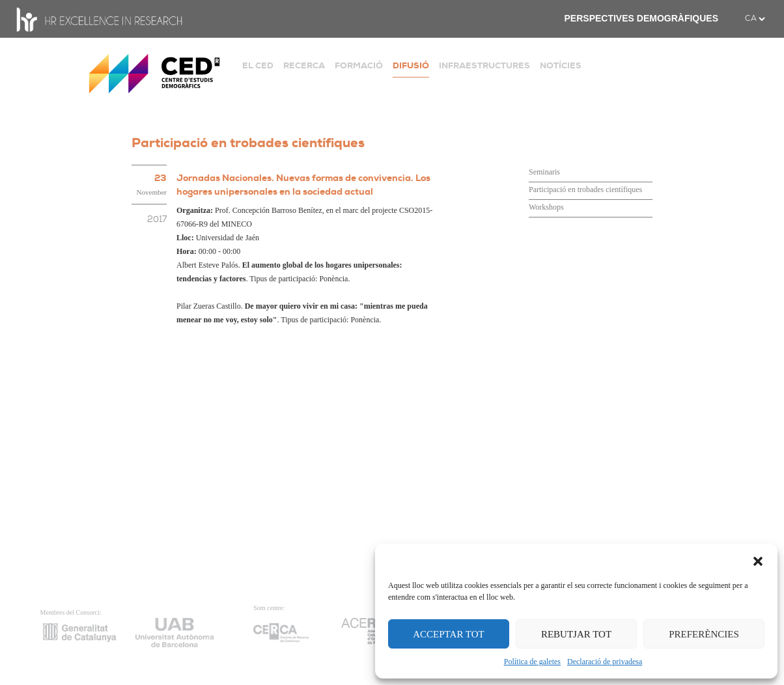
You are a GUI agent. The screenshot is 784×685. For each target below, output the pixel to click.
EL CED (258, 65)
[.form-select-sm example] (755, 19)
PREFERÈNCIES (704, 634)
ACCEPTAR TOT (449, 634)
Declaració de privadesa (605, 662)
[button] (758, 560)
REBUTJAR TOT (576, 634)
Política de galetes (532, 662)
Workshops (546, 207)
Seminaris (544, 172)
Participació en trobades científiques (585, 189)
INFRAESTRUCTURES (484, 65)
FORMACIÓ (359, 65)
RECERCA (304, 65)
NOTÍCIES (561, 65)
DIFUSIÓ (411, 65)
